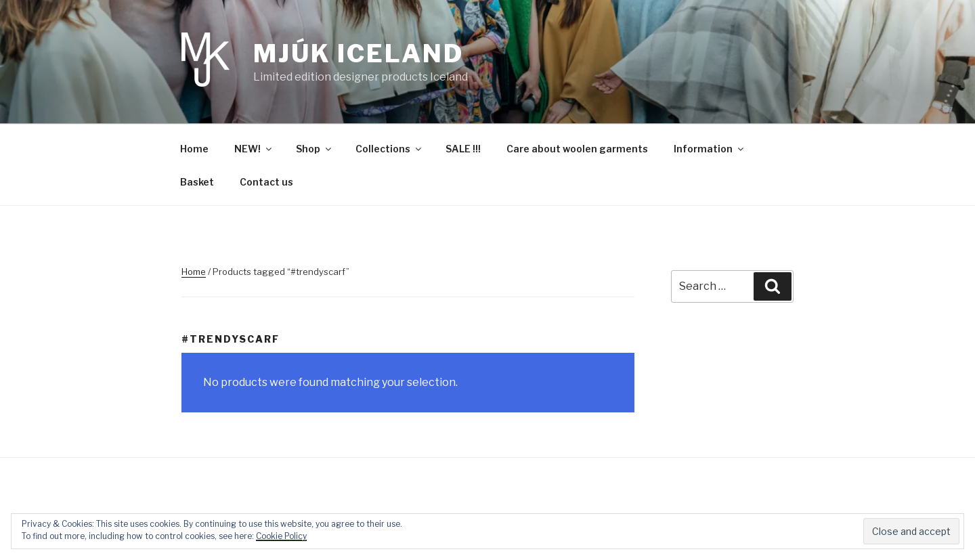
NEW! (254, 149)
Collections (389, 149)
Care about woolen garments (577, 149)
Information (710, 149)
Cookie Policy (281, 536)
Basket (197, 182)
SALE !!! (463, 149)
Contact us (266, 182)
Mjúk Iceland (359, 53)
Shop (315, 149)
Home (194, 149)
